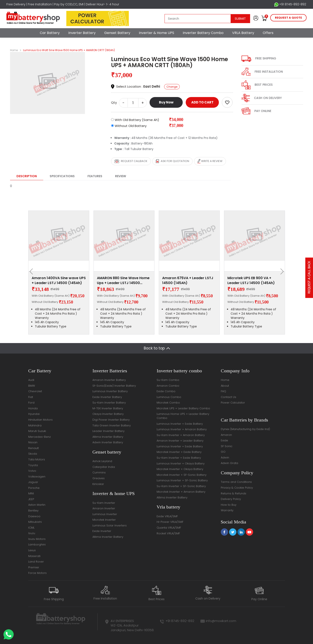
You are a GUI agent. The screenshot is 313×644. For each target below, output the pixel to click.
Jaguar (33, 482)
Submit (240, 18)
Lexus (32, 550)
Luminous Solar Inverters (110, 525)
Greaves (99, 478)
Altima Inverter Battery (108, 437)
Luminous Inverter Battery (110, 391)
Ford (31, 403)
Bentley (33, 511)
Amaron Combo (168, 386)
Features (95, 176)
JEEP (31, 499)
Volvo (32, 471)
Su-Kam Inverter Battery (109, 403)
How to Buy (229, 505)
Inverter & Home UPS (156, 33)
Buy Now (166, 102)
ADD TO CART (202, 102)
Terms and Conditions (236, 482)
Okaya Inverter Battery (108, 414)
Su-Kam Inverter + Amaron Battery (181, 435)
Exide (224, 440)
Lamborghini (37, 545)
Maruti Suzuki (37, 431)
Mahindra (35, 425)
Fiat (31, 397)
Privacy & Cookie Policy (237, 488)
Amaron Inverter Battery (109, 380)
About (225, 386)
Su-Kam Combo (168, 380)
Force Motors (37, 573)
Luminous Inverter (105, 514)
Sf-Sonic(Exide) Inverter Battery (114, 386)
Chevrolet (35, 391)
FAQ (223, 391)
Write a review (210, 161)
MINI (31, 493)
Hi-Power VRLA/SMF (170, 522)
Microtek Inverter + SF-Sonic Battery (182, 475)
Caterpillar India (104, 467)
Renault (33, 448)
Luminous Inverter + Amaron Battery (182, 429)
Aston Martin (37, 505)
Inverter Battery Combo (203, 33)
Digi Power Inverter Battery (111, 420)
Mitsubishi (35, 522)
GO (223, 452)
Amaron (226, 435)
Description (27, 176)
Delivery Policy (231, 499)
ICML (31, 528)
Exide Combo (166, 391)
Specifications (62, 176)
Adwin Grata (229, 463)
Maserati (34, 556)
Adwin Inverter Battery (108, 442)
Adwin (225, 458)
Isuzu (32, 533)
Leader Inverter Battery (108, 431)
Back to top (154, 348)
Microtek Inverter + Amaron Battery (181, 492)
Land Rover (36, 562)
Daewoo (34, 516)
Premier (34, 567)
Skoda (33, 454)
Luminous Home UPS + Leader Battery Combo (183, 416)
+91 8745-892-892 (290, 4)
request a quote (288, 18)
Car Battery (50, 33)
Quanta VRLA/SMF (169, 528)
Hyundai (34, 414)
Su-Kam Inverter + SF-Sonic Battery (181, 486)
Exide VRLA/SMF (167, 516)
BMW (32, 386)
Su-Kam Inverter (104, 503)
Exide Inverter (102, 531)
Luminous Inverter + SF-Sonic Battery (182, 480)
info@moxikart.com (221, 621)
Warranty (227, 510)
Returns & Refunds (234, 493)
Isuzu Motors (37, 539)
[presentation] (33, 271)
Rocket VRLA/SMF (168, 533)
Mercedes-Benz (39, 437)
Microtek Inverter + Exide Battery (179, 452)
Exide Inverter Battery (107, 397)
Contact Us (228, 397)
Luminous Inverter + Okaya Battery (181, 463)
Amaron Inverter (104, 508)
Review (121, 176)
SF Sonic (227, 446)
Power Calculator (233, 403)
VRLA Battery (243, 33)
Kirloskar (98, 484)
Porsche (34, 488)
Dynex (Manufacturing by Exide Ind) (245, 429)
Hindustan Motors (40, 420)
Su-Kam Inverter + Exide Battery (179, 458)
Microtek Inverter (104, 520)
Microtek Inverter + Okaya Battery (180, 469)
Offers (268, 33)
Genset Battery (117, 33)
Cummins (99, 472)
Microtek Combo (168, 403)
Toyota (33, 465)
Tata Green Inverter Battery (112, 425)
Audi (31, 380)
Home (14, 50)
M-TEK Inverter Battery (108, 408)
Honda (33, 408)
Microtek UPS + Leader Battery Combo (183, 408)
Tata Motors (37, 459)
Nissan (33, 442)
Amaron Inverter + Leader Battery (180, 441)
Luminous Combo (169, 397)
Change (172, 87)
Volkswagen (37, 477)
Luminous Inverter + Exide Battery (180, 424)
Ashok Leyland (102, 461)
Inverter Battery (82, 33)
